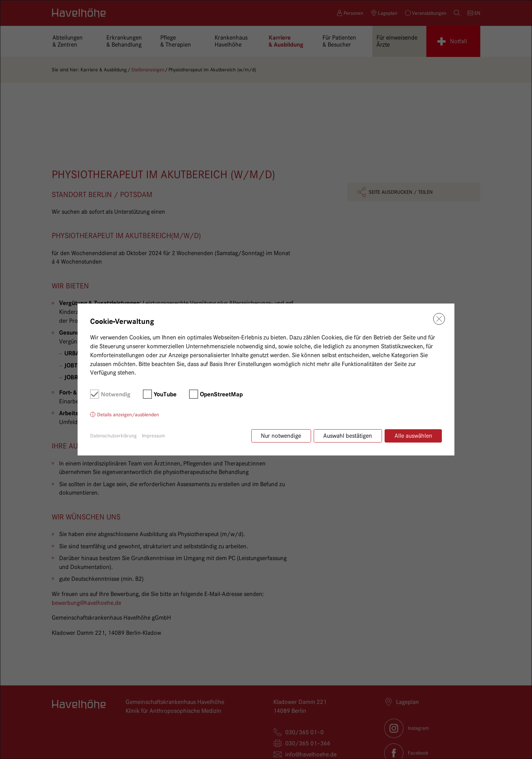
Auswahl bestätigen (347, 436)
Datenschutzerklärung (113, 436)
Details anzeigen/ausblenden (128, 415)
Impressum (154, 436)
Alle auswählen (413, 436)
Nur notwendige (280, 436)
